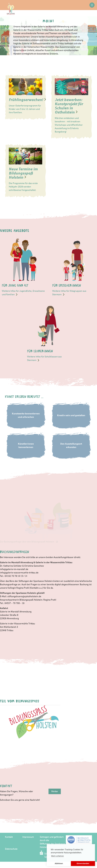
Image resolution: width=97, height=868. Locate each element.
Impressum (28, 837)
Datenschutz (11, 849)
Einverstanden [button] (83, 863)
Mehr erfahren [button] (57, 856)
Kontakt (9, 837)
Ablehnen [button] (59, 863)
